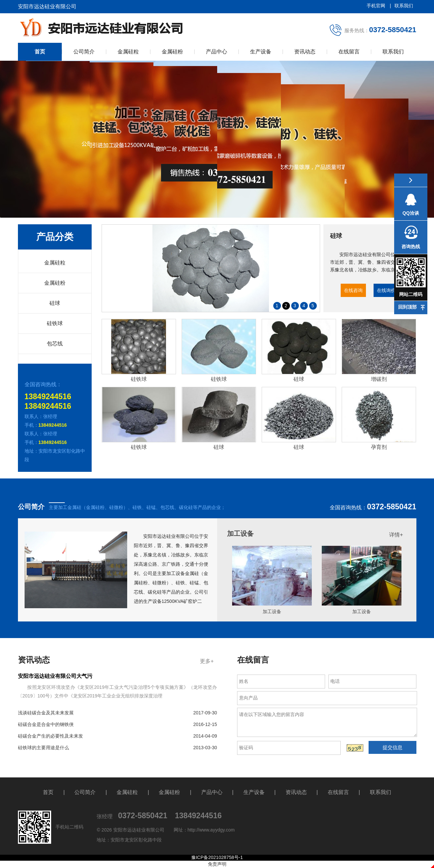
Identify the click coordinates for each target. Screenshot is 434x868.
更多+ (207, 661)
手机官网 (377, 6)
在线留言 (349, 52)
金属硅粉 (172, 52)
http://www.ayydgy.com (211, 830)
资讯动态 (305, 52)
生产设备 (261, 52)
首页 (40, 52)
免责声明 (217, 864)
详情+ (396, 535)
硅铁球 (55, 323)
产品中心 (217, 52)
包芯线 (55, 344)
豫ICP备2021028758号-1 (217, 857)
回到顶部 (407, 307)
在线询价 (386, 290)
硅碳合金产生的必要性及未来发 (118, 736)
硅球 (55, 303)
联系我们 (404, 6)
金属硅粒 (128, 52)
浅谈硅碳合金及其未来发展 (118, 713)
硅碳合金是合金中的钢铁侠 (118, 724)
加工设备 (240, 534)
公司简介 (84, 52)
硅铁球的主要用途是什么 (118, 748)
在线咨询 (353, 290)
